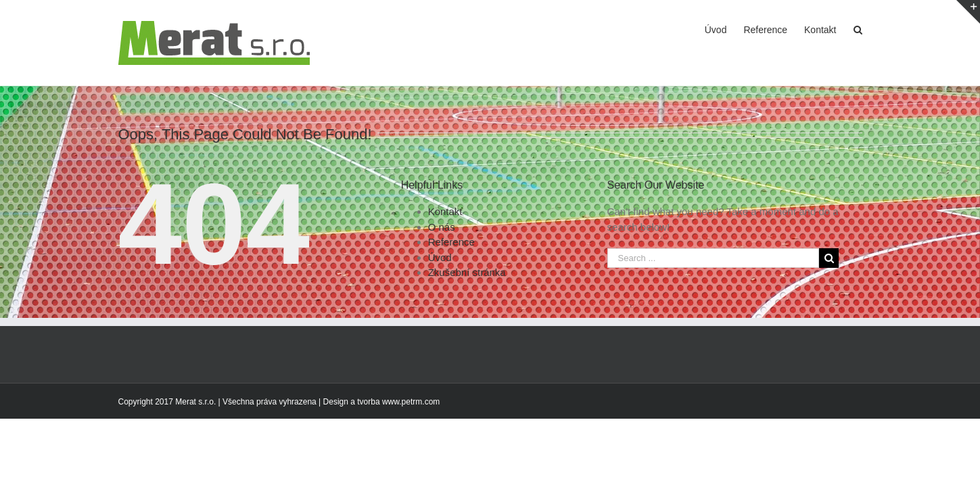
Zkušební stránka (467, 272)
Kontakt (445, 211)
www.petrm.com (411, 402)
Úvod (440, 257)
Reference (451, 242)
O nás (442, 227)
